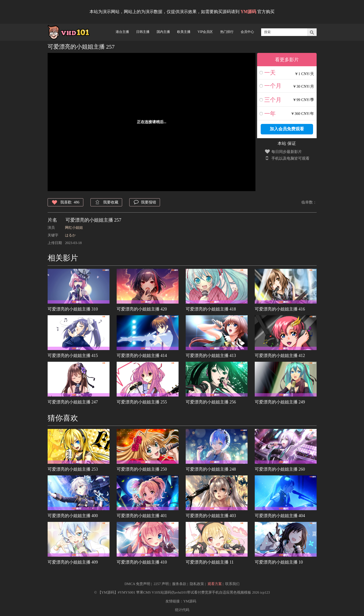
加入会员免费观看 (287, 129)
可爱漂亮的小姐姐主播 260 (280, 469)
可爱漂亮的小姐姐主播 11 (210, 562)
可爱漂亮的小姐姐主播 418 (211, 309)
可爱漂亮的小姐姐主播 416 (280, 309)
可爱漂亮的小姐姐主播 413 (211, 356)
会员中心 (247, 32)
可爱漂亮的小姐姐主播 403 (211, 516)
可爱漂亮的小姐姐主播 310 (73, 309)
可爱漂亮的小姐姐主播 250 (142, 469)
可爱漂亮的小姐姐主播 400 (73, 516)
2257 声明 (161, 584)
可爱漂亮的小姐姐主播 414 (142, 356)
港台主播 (122, 32)
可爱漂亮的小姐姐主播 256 (211, 402)
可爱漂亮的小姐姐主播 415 (73, 356)
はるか (70, 235)
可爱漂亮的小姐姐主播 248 (211, 469)
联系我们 (232, 584)
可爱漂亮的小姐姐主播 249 (280, 402)
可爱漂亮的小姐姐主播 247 (73, 402)
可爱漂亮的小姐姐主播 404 (280, 516)
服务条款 (179, 584)
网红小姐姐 (74, 228)
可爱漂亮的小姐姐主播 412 (280, 356)
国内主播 (163, 32)
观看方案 (215, 584)
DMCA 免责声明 (137, 584)
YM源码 (190, 601)
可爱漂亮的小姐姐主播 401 (142, 516)
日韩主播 (143, 32)
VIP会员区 (205, 32)
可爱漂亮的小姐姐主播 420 (142, 309)
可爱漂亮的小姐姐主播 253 (73, 469)
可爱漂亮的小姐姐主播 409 (73, 562)
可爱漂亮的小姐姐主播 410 (142, 562)
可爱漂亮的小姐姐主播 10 (279, 562)
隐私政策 (197, 584)
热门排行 (227, 32)
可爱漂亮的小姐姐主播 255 (142, 402)
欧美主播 (184, 32)
